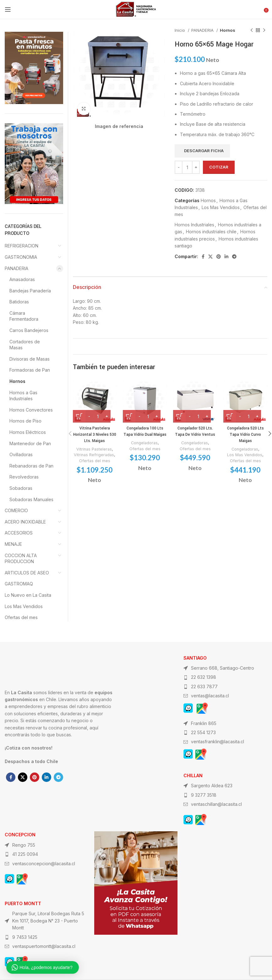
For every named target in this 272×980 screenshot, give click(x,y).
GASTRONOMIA (21, 257)
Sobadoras (21, 488)
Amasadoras (22, 279)
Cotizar (219, 167)
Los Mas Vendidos (221, 207)
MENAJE (13, 544)
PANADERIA (203, 30)
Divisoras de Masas (30, 359)
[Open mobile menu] (8, 9)
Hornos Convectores (31, 410)
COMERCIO (16, 510)
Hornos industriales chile (211, 232)
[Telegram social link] (234, 257)
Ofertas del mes (95, 461)
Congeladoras (144, 449)
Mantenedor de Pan (30, 443)
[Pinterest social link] (219, 257)
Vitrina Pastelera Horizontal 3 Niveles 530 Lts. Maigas (95, 434)
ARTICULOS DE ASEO (27, 573)
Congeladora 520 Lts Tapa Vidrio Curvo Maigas (245, 434)
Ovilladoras (21, 454)
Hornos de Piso (25, 421)
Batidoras (19, 302)
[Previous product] (252, 30)
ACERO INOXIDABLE (25, 522)
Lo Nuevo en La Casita (28, 595)
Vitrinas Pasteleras (94, 449)
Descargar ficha (204, 151)
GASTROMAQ (19, 584)
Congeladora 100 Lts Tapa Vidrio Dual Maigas (145, 434)
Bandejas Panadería (30, 291)
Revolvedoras (24, 477)
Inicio (180, 30)
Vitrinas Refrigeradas (94, 455)
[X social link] (210, 257)
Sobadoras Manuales (31, 499)
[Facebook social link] (203, 257)
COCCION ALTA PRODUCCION (21, 559)
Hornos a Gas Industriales (23, 396)
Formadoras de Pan (30, 370)
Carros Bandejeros (29, 330)
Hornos (228, 30)
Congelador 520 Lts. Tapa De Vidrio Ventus (195, 431)
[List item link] (225, 677)
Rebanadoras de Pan (31, 466)
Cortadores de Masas (25, 345)
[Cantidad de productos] (187, 167)
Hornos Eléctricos (28, 432)
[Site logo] (136, 9)
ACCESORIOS (19, 533)
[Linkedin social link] (226, 257)
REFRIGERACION (22, 246)
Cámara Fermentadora (24, 316)
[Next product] (264, 30)
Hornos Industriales (194, 225)
